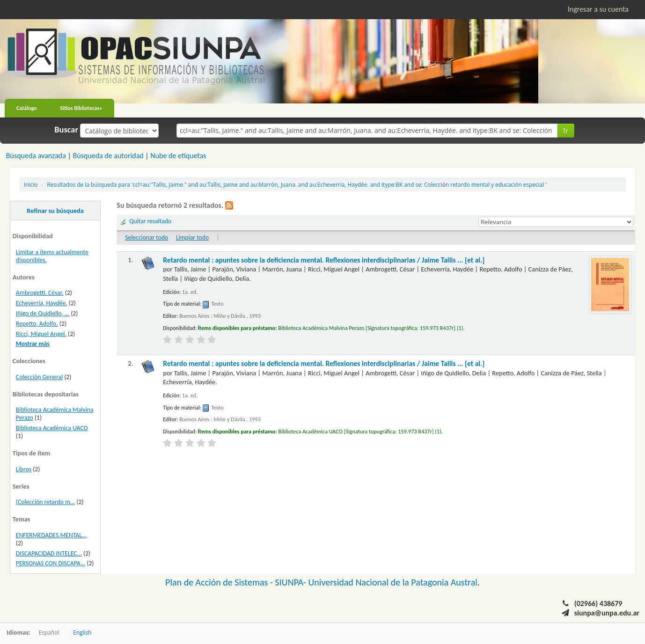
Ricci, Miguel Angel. (41, 334)
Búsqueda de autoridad (108, 156)
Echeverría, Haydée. (42, 303)
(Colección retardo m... (45, 502)
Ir (566, 130)
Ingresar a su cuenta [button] (598, 9)
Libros (24, 469)
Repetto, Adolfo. (37, 324)
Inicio (31, 184)
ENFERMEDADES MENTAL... (51, 535)
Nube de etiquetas (178, 156)
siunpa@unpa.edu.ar (607, 613)
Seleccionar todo (147, 238)
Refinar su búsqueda (55, 211)
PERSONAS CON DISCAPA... (51, 563)
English (82, 632)
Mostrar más (33, 344)
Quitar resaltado (150, 221)
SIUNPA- (292, 582)
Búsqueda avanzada (36, 156)
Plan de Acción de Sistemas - (220, 582)
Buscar (66, 130)
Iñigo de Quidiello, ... (43, 313)
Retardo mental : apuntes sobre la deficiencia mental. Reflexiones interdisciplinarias (324, 260)
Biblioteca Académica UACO (52, 428)
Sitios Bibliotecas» (81, 108)
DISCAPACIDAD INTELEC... (49, 553)
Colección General (39, 377)
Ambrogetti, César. (40, 293)
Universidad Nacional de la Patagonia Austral (393, 582)
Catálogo (27, 108)
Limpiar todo (192, 238)
